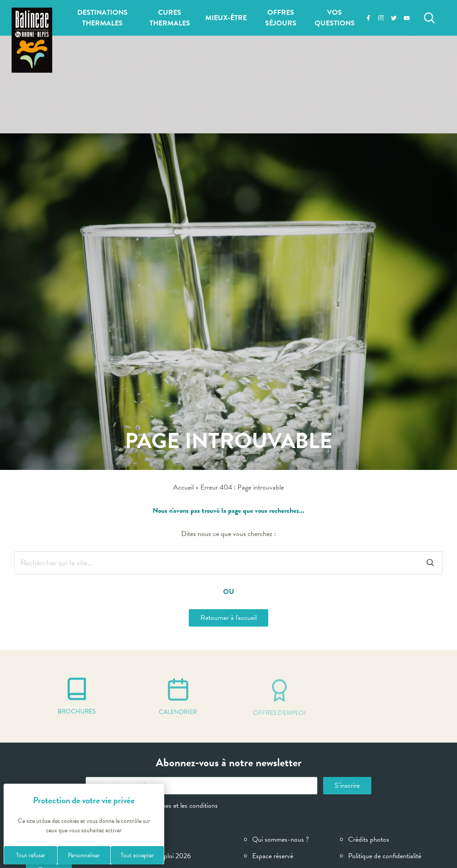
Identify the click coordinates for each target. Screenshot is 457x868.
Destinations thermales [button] (102, 18)
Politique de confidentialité (385, 856)
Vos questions (335, 18)
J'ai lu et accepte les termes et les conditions (152, 806)
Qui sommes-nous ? (280, 839)
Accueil (183, 487)
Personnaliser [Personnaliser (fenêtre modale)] (84, 855)
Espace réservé (273, 856)
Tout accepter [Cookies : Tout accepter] (137, 855)
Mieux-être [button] (226, 18)
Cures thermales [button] (170, 18)
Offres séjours (281, 18)
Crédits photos (369, 839)
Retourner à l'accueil (228, 618)
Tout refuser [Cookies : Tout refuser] (31, 855)
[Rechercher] (429, 18)
